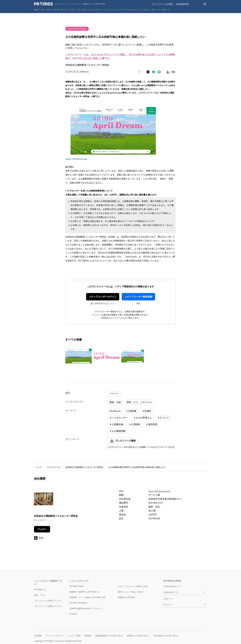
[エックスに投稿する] (148, 72)
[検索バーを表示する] (205, 4)
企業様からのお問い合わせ (138, 636)
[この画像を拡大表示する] (79, 356)
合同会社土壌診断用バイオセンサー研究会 (84, 467)
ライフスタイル (129, 10)
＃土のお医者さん (143, 418)
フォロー (42, 529)
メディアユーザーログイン (103, 297)
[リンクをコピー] (173, 72)
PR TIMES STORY (76, 586)
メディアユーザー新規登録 (138, 297)
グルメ (155, 10)
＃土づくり (163, 418)
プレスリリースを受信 (162, 4)
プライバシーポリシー (55, 636)
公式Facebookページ (172, 586)
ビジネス (144, 10)
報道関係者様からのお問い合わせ (109, 636)
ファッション (112, 10)
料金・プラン (40, 595)
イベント (114, 394)
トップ (39, 467)
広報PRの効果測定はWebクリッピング (85, 608)
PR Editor (73, 614)
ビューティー (96, 10)
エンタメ (82, 10)
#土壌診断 (131, 411)
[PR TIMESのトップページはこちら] (70, 4)
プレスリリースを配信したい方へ (48, 606)
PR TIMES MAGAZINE (78, 603)
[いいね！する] (139, 72)
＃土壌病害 (135, 424)
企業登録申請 (182, 4)
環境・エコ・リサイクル (139, 402)
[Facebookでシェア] (154, 72)
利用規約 (88, 636)
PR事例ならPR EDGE (126, 597)
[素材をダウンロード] (168, 72)
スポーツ (165, 10)
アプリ (72, 10)
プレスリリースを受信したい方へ (48, 601)
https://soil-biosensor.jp (77, 159)
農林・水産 (115, 402)
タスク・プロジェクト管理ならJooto (133, 586)
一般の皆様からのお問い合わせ (165, 636)
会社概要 (38, 636)
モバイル (61, 10)
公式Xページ (169, 599)
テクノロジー (47, 10)
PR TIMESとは (40, 590)
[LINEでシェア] (159, 72)
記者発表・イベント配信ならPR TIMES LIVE (87, 597)
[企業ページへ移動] (44, 500)
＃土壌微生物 (116, 424)
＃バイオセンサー (119, 418)
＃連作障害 (152, 424)
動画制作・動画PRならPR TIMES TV (84, 592)
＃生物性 (147, 411)
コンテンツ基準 (74, 636)
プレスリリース (54, 467)
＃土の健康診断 (118, 431)
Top (36, 10)
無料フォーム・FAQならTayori (130, 592)
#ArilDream (115, 411)
